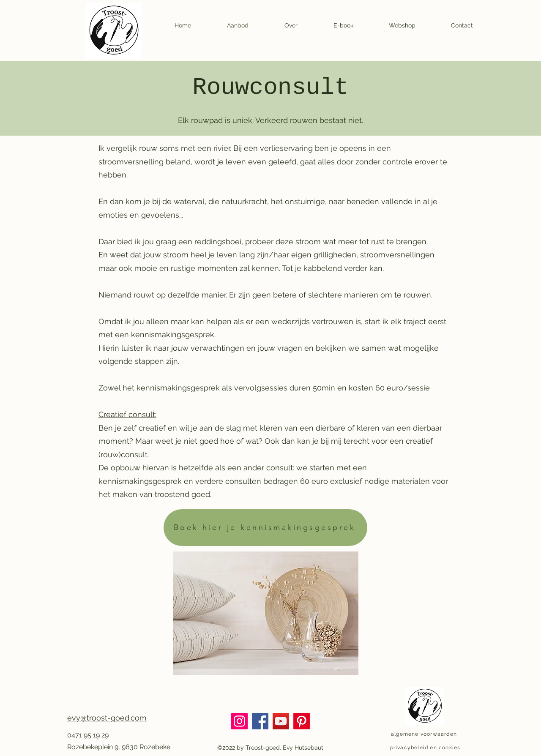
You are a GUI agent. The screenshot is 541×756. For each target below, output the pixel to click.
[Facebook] (260, 721)
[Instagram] (239, 721)
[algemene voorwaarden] (425, 734)
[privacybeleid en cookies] (426, 748)
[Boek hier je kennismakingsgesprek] (265, 528)
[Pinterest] (302, 721)
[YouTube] (281, 721)
